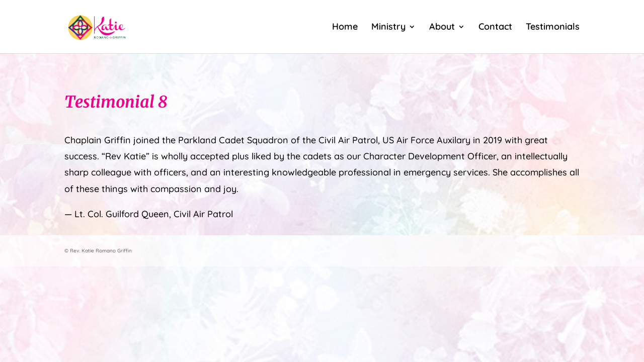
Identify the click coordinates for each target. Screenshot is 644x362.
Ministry (388, 28)
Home (345, 28)
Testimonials (553, 28)
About (442, 28)
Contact (495, 28)
